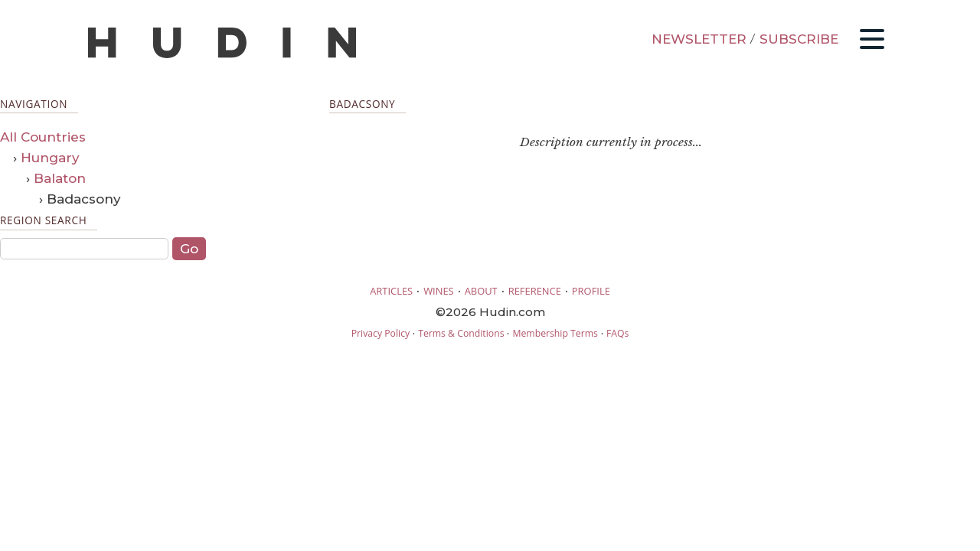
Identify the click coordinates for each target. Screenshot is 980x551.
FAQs (617, 333)
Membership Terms (555, 333)
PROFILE (591, 291)
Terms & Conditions (461, 333)
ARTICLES (391, 291)
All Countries (43, 137)
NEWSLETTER (699, 39)
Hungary (50, 158)
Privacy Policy (381, 333)
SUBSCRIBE (799, 39)
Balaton (60, 178)
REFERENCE (535, 291)
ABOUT (481, 291)
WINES (439, 291)
